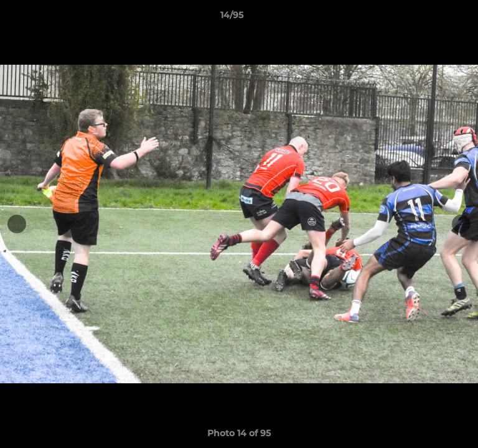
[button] (433, 18)
